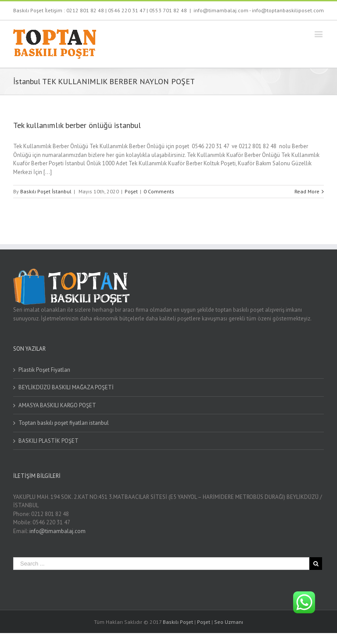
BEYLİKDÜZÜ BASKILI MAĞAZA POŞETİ (66, 387)
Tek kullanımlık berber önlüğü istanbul (77, 125)
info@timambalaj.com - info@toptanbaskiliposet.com (259, 10)
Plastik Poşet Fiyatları (44, 370)
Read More (307, 191)
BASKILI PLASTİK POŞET (48, 441)
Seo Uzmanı (229, 622)
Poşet (131, 191)
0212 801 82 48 (85, 10)
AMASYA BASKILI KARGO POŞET (57, 405)
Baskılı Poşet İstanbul (46, 191)
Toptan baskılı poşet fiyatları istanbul (64, 423)
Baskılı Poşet (178, 622)
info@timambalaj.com (57, 531)
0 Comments (159, 191)
